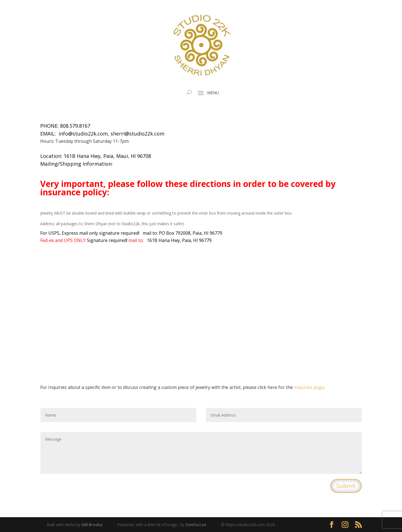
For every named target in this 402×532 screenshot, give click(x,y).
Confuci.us (196, 525)
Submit (346, 486)
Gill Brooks (92, 525)
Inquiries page (309, 387)
